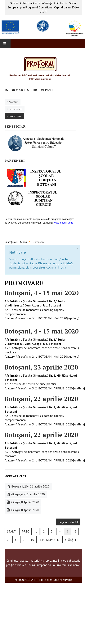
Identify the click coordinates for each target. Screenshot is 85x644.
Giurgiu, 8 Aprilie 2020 (25, 502)
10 (32, 540)
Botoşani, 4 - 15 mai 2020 (42, 293)
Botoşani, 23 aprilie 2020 (41, 367)
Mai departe (49, 540)
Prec (25, 531)
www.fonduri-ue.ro (63, 223)
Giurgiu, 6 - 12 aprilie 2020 (28, 494)
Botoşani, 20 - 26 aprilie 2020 (30, 486)
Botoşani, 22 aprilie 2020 (41, 399)
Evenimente (16, 109)
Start (11, 531)
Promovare (15, 116)
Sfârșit (71, 540)
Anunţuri (13, 102)
